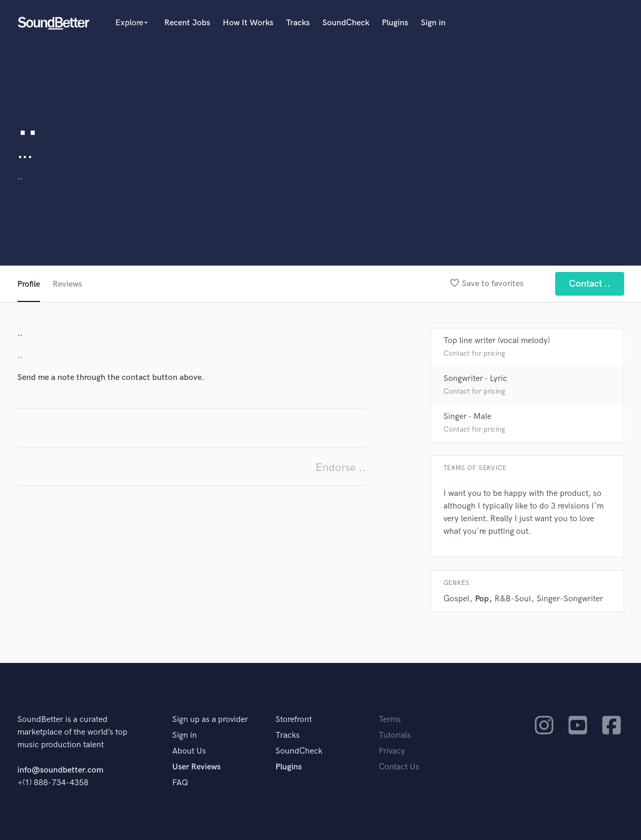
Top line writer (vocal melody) (497, 341)
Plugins (395, 23)
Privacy (392, 751)
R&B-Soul (513, 599)
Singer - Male (467, 417)
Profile (29, 284)
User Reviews (196, 767)
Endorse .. (341, 468)
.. (20, 177)
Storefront (294, 720)
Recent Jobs (187, 23)
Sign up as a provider (210, 720)
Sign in (433, 23)
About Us (189, 751)
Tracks (298, 23)
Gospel (456, 599)
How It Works (248, 23)
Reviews (67, 284)
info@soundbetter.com (60, 770)
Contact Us (399, 767)
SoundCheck (346, 23)
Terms (390, 720)
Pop (482, 599)
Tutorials (395, 735)
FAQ (180, 783)
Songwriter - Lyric (475, 379)
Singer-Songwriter (570, 599)
